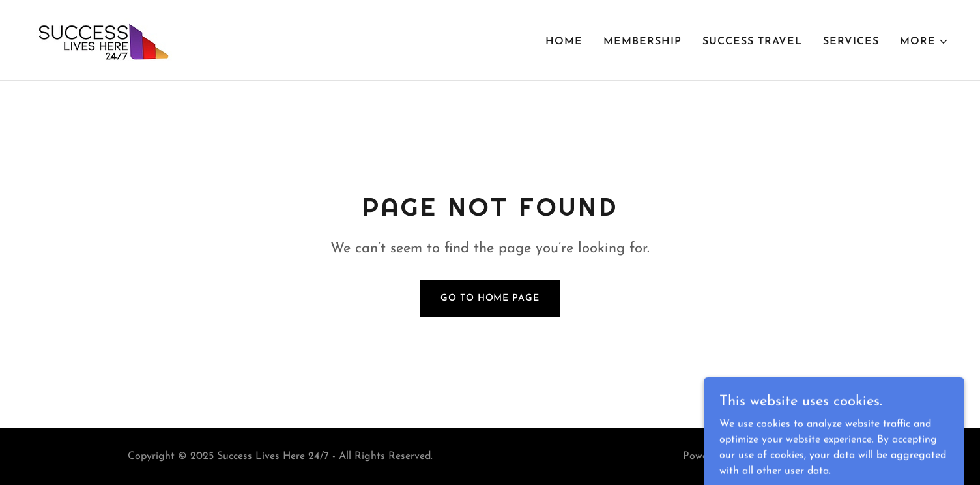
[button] (924, 42)
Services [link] (851, 42)
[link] (102, 40)
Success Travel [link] (752, 42)
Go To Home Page (490, 298)
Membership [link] (642, 42)
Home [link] (564, 42)
